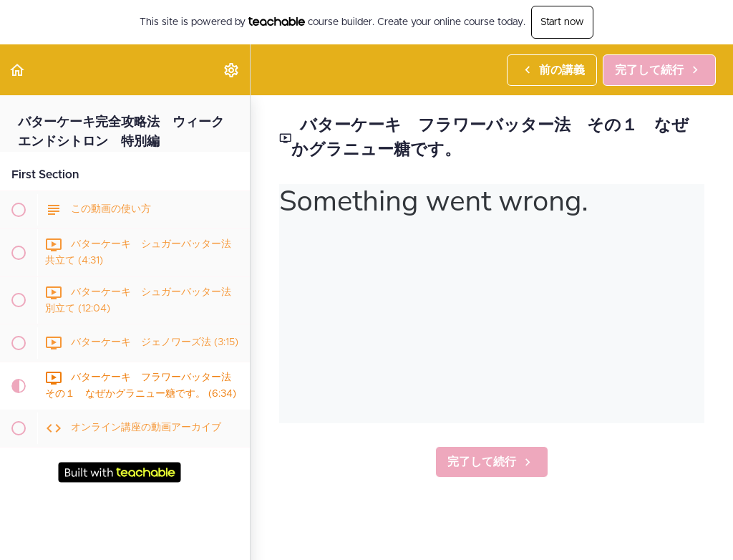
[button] (18, 70)
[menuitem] (232, 70)
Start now (562, 22)
